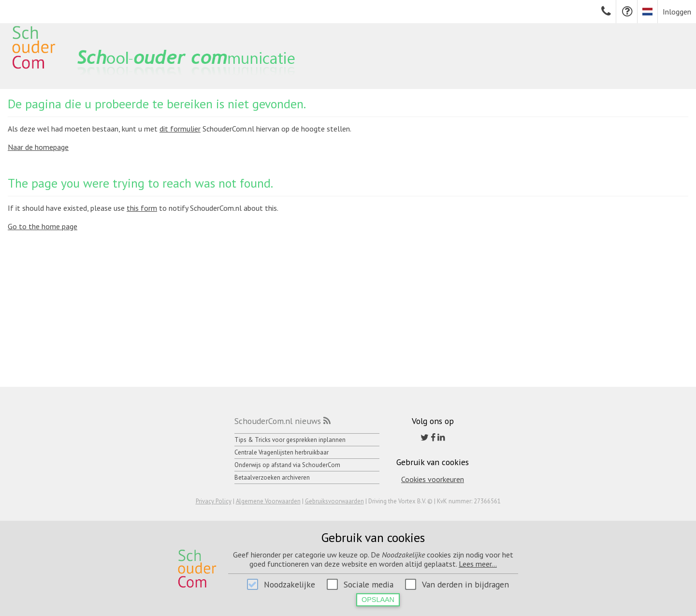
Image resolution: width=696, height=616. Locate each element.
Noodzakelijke (290, 584)
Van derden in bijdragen (465, 584)
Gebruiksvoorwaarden (334, 501)
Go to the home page (43, 226)
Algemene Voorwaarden (268, 501)
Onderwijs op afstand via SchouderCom (287, 465)
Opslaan (378, 600)
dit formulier (180, 129)
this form (142, 208)
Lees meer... (478, 564)
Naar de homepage (38, 147)
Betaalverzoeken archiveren (272, 477)
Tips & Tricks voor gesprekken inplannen (290, 440)
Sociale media (369, 584)
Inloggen (677, 12)
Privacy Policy (214, 501)
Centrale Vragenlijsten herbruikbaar (282, 452)
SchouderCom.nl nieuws (278, 421)
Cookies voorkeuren (433, 479)
